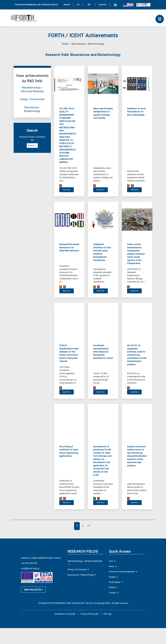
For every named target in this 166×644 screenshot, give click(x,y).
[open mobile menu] (160, 19)
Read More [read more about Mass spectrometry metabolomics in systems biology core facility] (100, 190)
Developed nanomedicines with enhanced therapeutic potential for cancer (103, 352)
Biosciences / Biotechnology (82, 575)
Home (65, 44)
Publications (116, 582)
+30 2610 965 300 (29, 563)
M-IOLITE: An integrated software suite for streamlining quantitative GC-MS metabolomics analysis (137, 355)
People (113, 577)
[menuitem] (89, 5)
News (113, 566)
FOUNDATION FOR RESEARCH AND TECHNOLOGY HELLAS (36, 5)
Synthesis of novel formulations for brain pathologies (136, 112)
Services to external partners (123, 572)
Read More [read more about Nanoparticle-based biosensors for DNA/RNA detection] (67, 291)
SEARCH (67, 5)
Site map (107, 614)
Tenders (114, 593)
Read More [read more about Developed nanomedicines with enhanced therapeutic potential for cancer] (100, 392)
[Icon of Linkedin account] (115, 5)
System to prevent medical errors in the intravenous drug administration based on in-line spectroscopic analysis (137, 456)
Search (32, 146)
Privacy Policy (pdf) (90, 614)
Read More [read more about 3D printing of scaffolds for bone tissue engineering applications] (67, 502)
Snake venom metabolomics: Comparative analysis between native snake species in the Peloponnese (136, 254)
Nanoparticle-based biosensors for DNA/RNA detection (69, 247)
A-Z (78, 5)
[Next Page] (89, 526)
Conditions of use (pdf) (65, 614)
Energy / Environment (32, 99)
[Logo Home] (25, 18)
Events (113, 587)
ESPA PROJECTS (33, 591)
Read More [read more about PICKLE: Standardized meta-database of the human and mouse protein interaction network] (67, 392)
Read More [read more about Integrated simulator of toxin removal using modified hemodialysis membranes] (100, 291)
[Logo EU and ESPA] (128, 5)
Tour (112, 561)
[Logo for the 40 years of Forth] (143, 5)
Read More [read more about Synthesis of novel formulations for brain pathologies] (134, 190)
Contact (103, 5)
